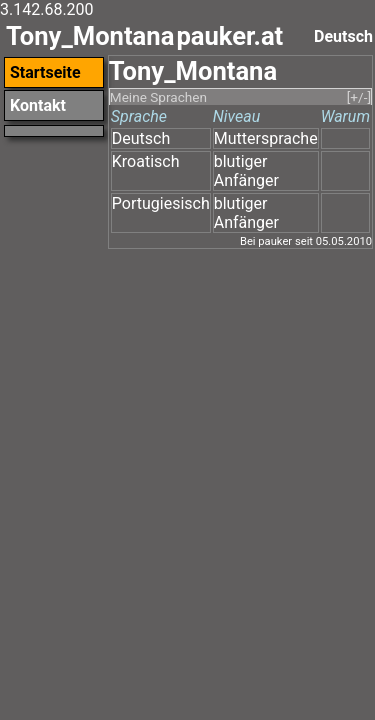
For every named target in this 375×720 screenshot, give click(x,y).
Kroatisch (146, 161)
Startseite (45, 72)
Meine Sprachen (158, 97)
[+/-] (359, 97)
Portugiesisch (161, 203)
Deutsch (141, 138)
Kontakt (38, 105)
